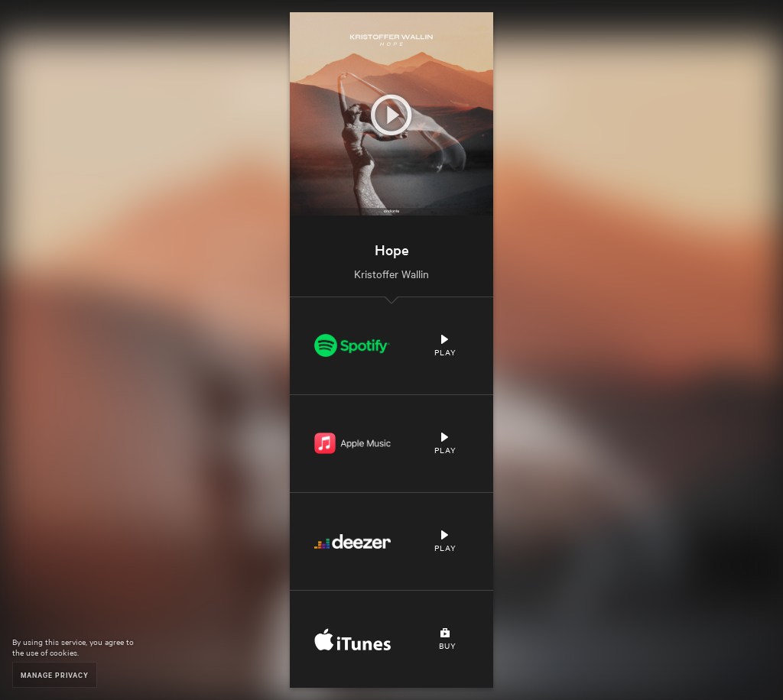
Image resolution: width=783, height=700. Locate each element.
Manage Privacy (55, 674)
